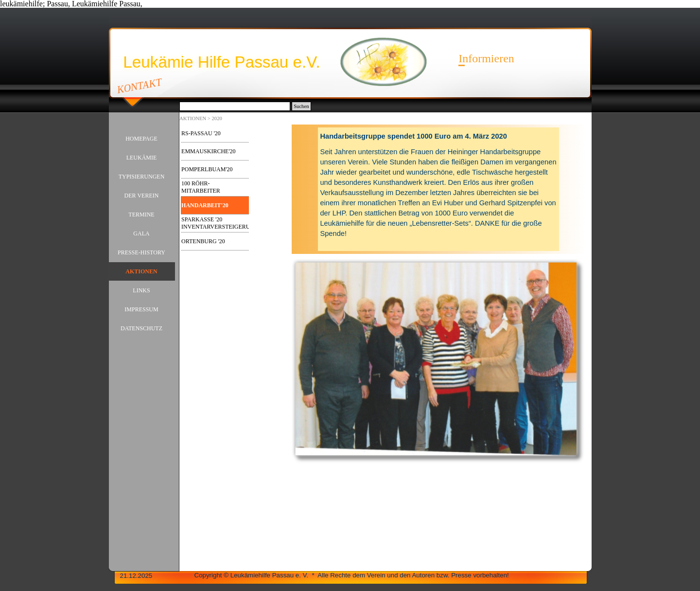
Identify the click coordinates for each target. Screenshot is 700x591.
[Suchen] (235, 106)
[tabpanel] (439, 189)
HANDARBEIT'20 (205, 205)
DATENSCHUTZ (141, 328)
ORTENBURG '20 (203, 241)
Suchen (301, 106)
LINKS (141, 290)
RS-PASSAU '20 (201, 133)
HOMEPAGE (141, 139)
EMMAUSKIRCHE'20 (209, 151)
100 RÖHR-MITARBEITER (201, 187)
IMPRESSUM (141, 309)
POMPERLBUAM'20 (207, 169)
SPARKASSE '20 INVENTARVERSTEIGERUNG (220, 223)
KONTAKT (139, 86)
